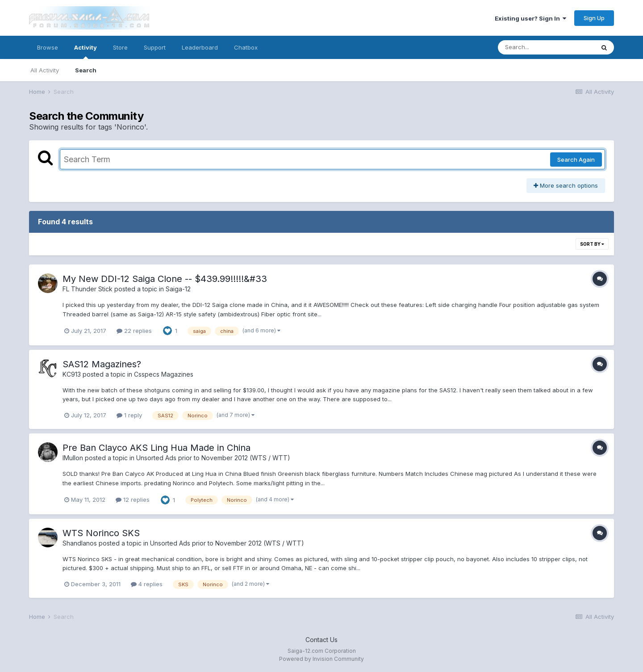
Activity (86, 51)
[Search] (546, 47)
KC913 (72, 374)
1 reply (129, 415)
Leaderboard (200, 47)
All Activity (45, 70)
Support (155, 47)
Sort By (592, 244)
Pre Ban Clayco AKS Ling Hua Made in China (157, 448)
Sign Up (594, 18)
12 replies (133, 500)
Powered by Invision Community (321, 659)
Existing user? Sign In (530, 18)
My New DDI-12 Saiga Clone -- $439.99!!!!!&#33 (165, 279)
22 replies (134, 331)
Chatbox (246, 47)
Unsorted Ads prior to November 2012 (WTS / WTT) (213, 458)
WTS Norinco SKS (101, 533)
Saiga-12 (178, 289)
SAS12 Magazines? (102, 364)
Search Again (576, 160)
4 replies (147, 584)
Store (120, 47)
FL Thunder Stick (88, 289)
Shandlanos (80, 543)
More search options (566, 185)
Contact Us (321, 640)
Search (86, 70)
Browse (48, 47)
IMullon (73, 458)
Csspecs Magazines (164, 374)
